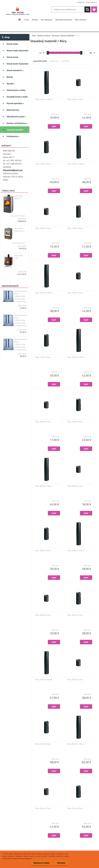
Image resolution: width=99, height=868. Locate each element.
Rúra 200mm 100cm (76, 551)
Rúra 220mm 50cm (43, 744)
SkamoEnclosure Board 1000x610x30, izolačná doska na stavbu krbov (21, 296)
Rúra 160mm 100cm (76, 357)
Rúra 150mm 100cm (44, 293)
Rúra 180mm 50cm (43, 551)
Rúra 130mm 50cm (75, 228)
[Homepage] (20, 20)
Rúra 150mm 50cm (43, 357)
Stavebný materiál (44, 35)
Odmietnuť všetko (42, 863)
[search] (87, 9)
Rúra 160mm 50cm (75, 422)
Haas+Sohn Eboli (19, 257)
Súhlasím (61, 863)
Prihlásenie (81, 2)
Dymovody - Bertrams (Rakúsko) (63, 35)
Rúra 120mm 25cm (75, 99)
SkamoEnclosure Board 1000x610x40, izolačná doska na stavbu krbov (21, 320)
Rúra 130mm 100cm (76, 164)
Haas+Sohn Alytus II (19, 197)
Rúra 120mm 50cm (43, 164)
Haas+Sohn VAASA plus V (19, 230)
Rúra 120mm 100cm (44, 99)
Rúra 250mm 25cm (43, 808)
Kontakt (35, 20)
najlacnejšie (54, 61)
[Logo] (18, 10)
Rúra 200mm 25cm (43, 615)
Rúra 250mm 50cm (75, 808)
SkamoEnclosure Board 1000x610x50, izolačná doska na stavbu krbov (21, 344)
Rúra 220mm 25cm (75, 680)
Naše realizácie (81, 20)
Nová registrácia (92, 2)
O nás (27, 20)
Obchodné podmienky (64, 20)
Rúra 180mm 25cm (75, 486)
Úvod (34, 35)
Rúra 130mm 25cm (43, 228)
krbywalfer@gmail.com (13, 170)
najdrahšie (66, 61)
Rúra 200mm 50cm (75, 615)
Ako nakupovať (47, 20)
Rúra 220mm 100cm (44, 680)
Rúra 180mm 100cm (44, 486)
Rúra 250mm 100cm (76, 744)
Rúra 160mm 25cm (43, 422)
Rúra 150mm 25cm (75, 293)
